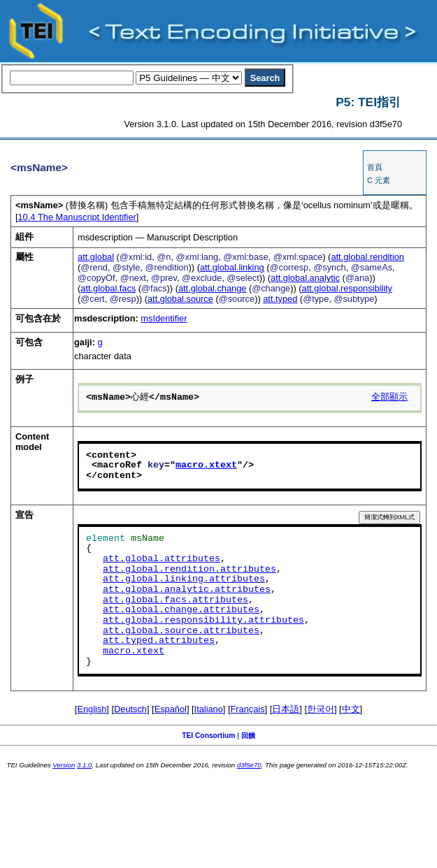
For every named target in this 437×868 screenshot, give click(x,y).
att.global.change (212, 288)
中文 (351, 709)
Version (64, 765)
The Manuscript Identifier (77, 217)
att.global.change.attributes (181, 610)
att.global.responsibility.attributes (203, 621)
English (92, 709)
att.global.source (180, 299)
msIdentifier (164, 318)
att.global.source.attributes (181, 631)
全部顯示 (389, 398)
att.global (96, 257)
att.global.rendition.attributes (189, 570)
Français (248, 709)
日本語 (286, 709)
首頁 (375, 167)
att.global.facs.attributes (175, 600)
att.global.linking (232, 267)
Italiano (209, 709)
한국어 (321, 709)
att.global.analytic (305, 278)
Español (171, 709)
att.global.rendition (367, 257)
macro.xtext (206, 465)
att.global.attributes (162, 559)
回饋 (248, 736)
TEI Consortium (208, 736)
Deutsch (130, 709)
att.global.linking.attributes (184, 579)
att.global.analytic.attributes (187, 590)
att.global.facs (108, 288)
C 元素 (379, 180)
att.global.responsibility (347, 288)
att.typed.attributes (159, 641)
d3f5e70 (249, 765)
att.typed (280, 299)
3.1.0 (84, 765)
